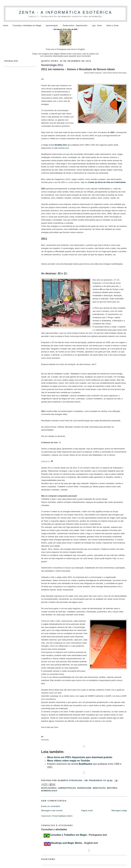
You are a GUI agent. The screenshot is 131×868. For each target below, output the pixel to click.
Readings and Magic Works (67, 843)
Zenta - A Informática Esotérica (65, 12)
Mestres (112, 788)
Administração (67, 788)
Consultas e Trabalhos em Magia (68, 835)
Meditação (99, 788)
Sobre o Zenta (112, 25)
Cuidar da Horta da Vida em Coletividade (107, 182)
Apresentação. (52, 25)
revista (58, 145)
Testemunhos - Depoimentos (75, 25)
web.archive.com (62, 148)
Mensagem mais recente (52, 810)
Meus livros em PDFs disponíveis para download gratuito (80, 757)
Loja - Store (97, 25)
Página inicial (87, 810)
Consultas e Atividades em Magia (27, 25)
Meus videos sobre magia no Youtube (69, 761)
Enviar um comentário (51, 806)
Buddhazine (84, 788)
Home (6, 25)
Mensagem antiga (119, 810)
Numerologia (49, 791)
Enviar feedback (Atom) (62, 816)
